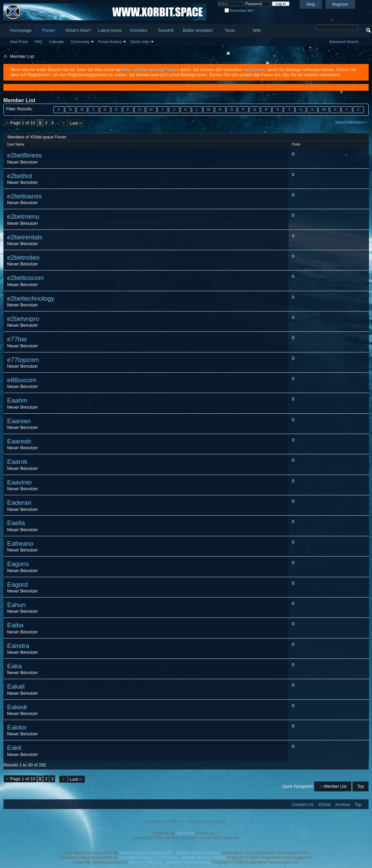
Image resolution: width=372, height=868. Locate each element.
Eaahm (17, 400)
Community (80, 42)
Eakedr (17, 707)
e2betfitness (24, 155)
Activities (138, 30)
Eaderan (19, 503)
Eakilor (17, 727)
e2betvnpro (23, 319)
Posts (296, 144)
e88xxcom (22, 380)
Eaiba (15, 625)
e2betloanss (24, 196)
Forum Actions (110, 42)
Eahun (16, 605)
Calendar (57, 42)
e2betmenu (23, 216)
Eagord (17, 584)
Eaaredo (19, 441)
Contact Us (303, 805)
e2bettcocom (26, 278)
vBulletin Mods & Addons (198, 853)
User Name (18, 144)
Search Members (349, 122)
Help (311, 4)
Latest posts (110, 30)
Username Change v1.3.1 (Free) (148, 858)
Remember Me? (239, 11)
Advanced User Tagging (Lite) (145, 853)
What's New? (78, 30)
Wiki (257, 30)
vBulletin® (185, 833)
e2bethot (20, 176)
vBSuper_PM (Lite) (146, 862)
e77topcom (23, 360)
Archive (342, 805)
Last (76, 123)
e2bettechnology (31, 298)
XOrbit (324, 805)
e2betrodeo (23, 257)
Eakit (14, 748)
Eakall (16, 686)
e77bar (17, 339)
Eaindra (18, 646)
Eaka (14, 666)
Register (340, 4)
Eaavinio (19, 482)
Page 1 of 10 (23, 123)
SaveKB (166, 30)
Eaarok (17, 462)
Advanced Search (344, 42)
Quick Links (140, 42)
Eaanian (19, 421)
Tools (230, 30)
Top (360, 786)
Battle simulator (198, 30)
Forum (49, 30)
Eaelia (16, 523)
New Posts (19, 42)
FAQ (39, 42)
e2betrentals (25, 237)
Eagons (18, 564)
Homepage (21, 30)
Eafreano (20, 544)
